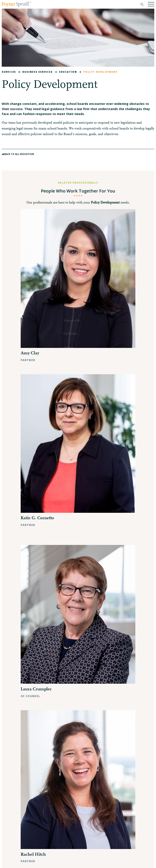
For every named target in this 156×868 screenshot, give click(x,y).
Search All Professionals (78, 685)
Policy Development (99, 72)
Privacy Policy (14, 861)
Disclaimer (33, 861)
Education (66, 72)
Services (9, 72)
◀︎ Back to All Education (18, 154)
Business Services (36, 72)
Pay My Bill (50, 861)
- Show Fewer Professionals (78, 696)
